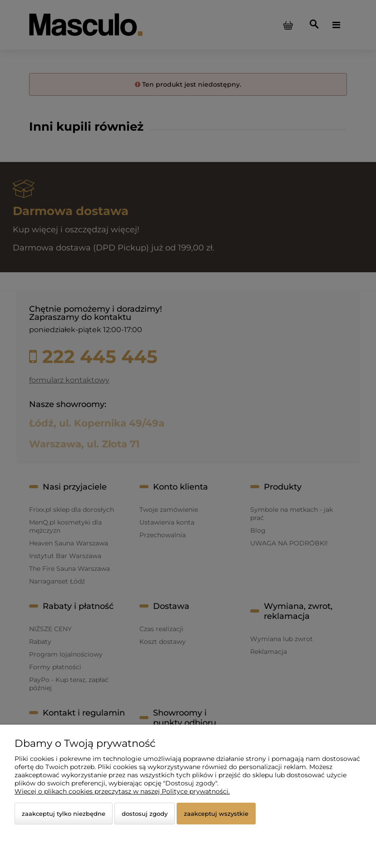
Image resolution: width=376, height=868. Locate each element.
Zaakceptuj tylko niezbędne (64, 814)
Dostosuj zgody (145, 814)
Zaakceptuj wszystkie (216, 814)
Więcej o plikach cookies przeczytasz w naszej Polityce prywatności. (122, 791)
